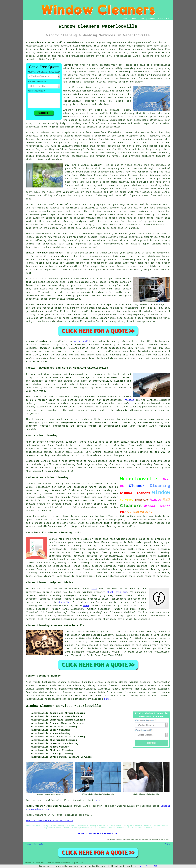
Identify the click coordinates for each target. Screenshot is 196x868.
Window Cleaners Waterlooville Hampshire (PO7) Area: (60, 42)
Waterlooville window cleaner (113, 132)
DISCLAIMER (164, 19)
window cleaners (127, 539)
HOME (126, 19)
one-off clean (43, 318)
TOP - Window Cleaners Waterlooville (49, 821)
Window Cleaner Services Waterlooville (63, 706)
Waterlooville (82, 341)
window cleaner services (51, 696)
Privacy (168, 844)
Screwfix (64, 602)
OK (155, 866)
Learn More (144, 866)
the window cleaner (151, 311)
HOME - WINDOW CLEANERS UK (98, 834)
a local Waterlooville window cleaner (94, 175)
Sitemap (28, 844)
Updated (42, 844)
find (36, 682)
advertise (56, 136)
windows (161, 165)
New (35, 844)
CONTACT (152, 19)
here (86, 606)
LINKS (133, 19)
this (94, 589)
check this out (117, 592)
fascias (129, 400)
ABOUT (142, 19)
